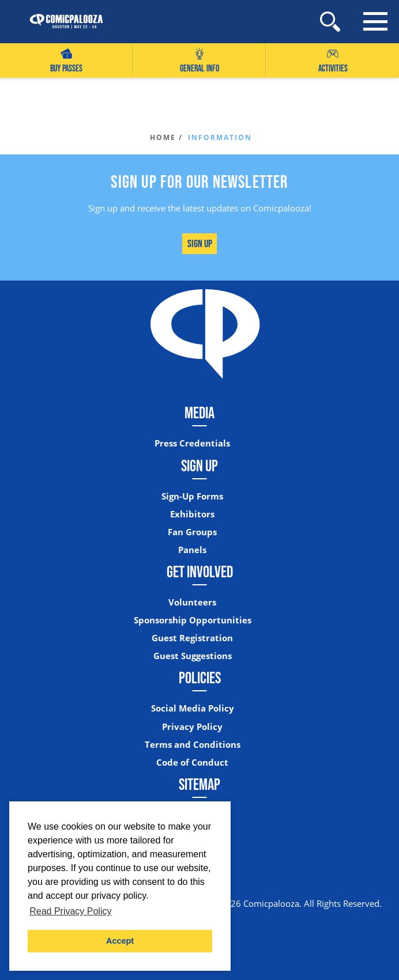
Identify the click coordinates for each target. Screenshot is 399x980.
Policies (200, 678)
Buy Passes (66, 61)
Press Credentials (192, 443)
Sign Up (200, 243)
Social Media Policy (193, 708)
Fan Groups (192, 532)
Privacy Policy (192, 727)
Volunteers (192, 602)
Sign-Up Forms (192, 496)
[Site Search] (330, 22)
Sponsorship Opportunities (193, 620)
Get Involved (200, 572)
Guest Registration (192, 638)
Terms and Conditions (193, 745)
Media (199, 413)
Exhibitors (192, 514)
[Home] (61, 22)
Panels (192, 550)
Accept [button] (120, 941)
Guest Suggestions (193, 656)
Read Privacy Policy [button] (70, 911)
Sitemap (199, 784)
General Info (199, 61)
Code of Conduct (192, 763)
